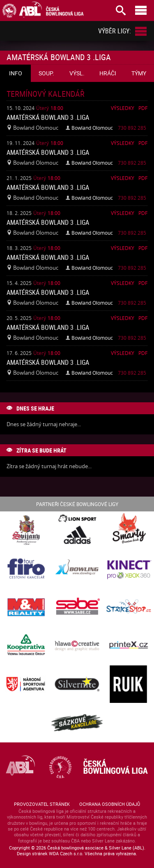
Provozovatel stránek (42, 804)
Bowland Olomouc (92, 128)
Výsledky (123, 108)
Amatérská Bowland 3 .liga (48, 117)
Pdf (143, 108)
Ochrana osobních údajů (110, 804)
